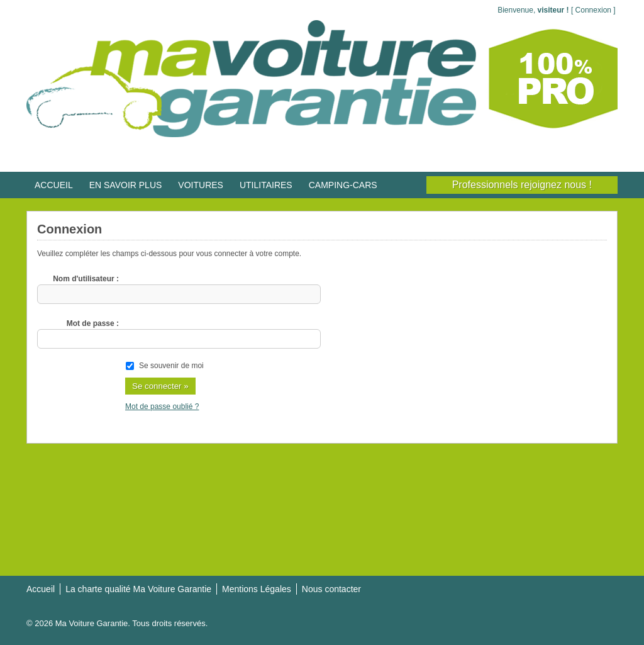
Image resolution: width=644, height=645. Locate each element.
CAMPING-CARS (343, 185)
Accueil (41, 589)
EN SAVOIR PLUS (126, 185)
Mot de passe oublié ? (162, 407)
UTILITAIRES (266, 185)
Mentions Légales (257, 589)
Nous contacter (331, 589)
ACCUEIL (54, 185)
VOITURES (201, 185)
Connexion (593, 10)
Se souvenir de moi (171, 366)
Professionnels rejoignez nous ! (522, 185)
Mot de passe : (93, 323)
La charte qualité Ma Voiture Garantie (138, 589)
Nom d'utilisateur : (86, 279)
